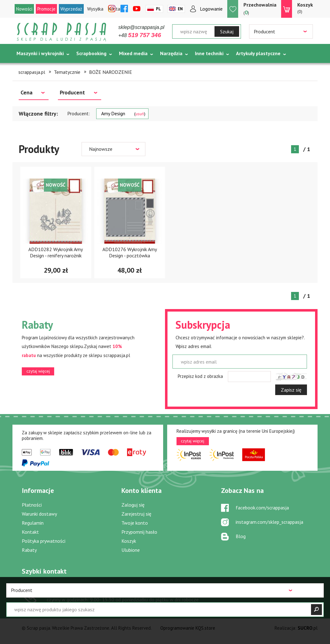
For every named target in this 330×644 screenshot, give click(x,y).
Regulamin (33, 523)
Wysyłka (95, 9)
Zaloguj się (133, 505)
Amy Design (123, 113)
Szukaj (227, 31)
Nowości (24, 9)
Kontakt (30, 532)
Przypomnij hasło (139, 532)
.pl (308, 628)
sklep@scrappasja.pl (141, 27)
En (180, 9)
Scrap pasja (62, 32)
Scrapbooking (91, 53)
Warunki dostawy (39, 514)
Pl (158, 9)
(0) (305, 8)
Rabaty (29, 550)
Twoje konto (135, 523)
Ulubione (131, 550)
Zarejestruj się (136, 514)
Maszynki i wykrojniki (40, 53)
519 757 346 (71, 591)
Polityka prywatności (44, 541)
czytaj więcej (38, 371)
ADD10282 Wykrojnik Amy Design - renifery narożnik (56, 252)
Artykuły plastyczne (258, 53)
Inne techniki (209, 53)
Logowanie (211, 9)
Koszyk (129, 541)
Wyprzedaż (71, 9)
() (260, 9)
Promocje (46, 9)
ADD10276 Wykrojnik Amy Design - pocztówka (130, 252)
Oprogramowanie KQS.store (188, 628)
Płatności (32, 505)
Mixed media (133, 53)
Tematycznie (31, 69)
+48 (140, 35)
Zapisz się (291, 390)
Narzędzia (171, 53)
